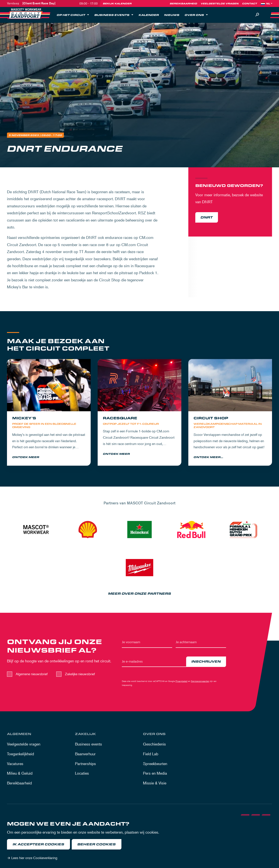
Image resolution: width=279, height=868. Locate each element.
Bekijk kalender (117, 3)
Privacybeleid (181, 682)
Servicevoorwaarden (200, 682)
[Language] (270, 3)
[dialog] (139, 842)
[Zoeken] (257, 15)
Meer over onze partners (140, 594)
